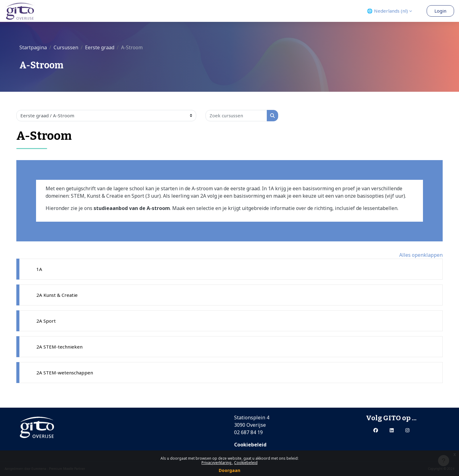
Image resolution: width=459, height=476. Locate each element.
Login (440, 11)
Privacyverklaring (217, 463)
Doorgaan (229, 470)
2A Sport (46, 321)
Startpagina (33, 47)
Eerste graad (100, 47)
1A (39, 269)
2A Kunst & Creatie (57, 295)
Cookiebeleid (246, 463)
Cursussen (66, 47)
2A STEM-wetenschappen (65, 373)
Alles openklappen (421, 255)
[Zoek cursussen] (236, 116)
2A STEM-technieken (59, 347)
